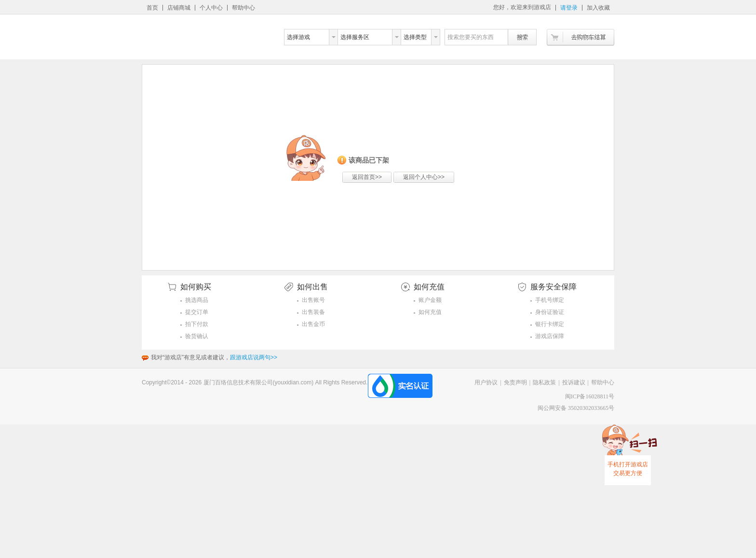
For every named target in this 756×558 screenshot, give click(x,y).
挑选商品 (197, 300)
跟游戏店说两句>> (254, 357)
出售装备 (313, 312)
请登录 (569, 8)
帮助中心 (243, 8)
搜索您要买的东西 (471, 37)
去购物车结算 (580, 37)
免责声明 (515, 382)
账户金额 (430, 300)
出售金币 (313, 324)
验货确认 (197, 336)
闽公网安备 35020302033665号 (576, 408)
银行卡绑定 (550, 324)
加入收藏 (598, 8)
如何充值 (430, 312)
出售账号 (313, 300)
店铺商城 (179, 8)
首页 (152, 8)
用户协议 (486, 382)
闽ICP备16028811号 (590, 396)
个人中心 (211, 8)
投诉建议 (574, 382)
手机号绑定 (550, 300)
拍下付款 (197, 324)
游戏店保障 (550, 336)
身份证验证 (550, 312)
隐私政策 (544, 382)
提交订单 (197, 312)
